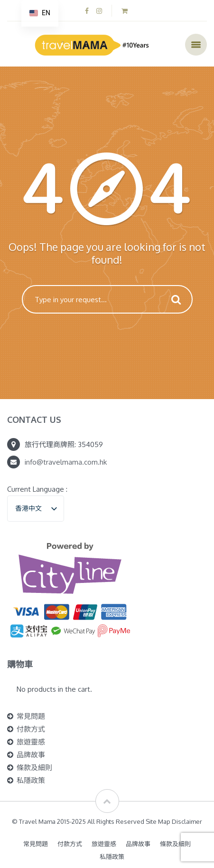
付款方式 (31, 729)
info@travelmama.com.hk (66, 462)
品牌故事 (31, 755)
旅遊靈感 (31, 742)
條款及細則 (34, 768)
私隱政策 (31, 780)
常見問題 (31, 716)
